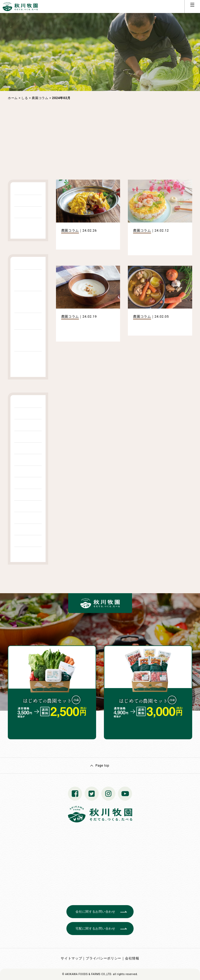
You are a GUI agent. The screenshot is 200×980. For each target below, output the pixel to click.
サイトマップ (71, 958)
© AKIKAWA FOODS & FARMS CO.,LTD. (87, 974)
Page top (102, 766)
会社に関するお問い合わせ (95, 912)
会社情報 (132, 958)
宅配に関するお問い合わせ (95, 929)
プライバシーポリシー (104, 958)
